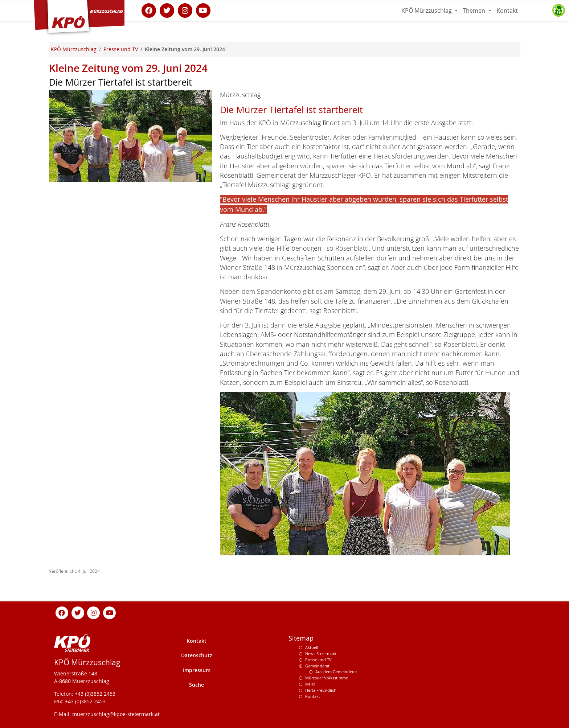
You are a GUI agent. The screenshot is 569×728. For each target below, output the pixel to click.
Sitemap (301, 638)
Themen (475, 11)
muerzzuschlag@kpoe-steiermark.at (116, 714)
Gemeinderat (317, 666)
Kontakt (507, 11)
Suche (197, 685)
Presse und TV (318, 660)
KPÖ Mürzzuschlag (427, 11)
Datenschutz (197, 655)
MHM (310, 684)
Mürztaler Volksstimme (327, 678)
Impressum (197, 670)
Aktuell (312, 647)
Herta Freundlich (321, 690)
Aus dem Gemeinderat (336, 672)
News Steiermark (321, 653)
